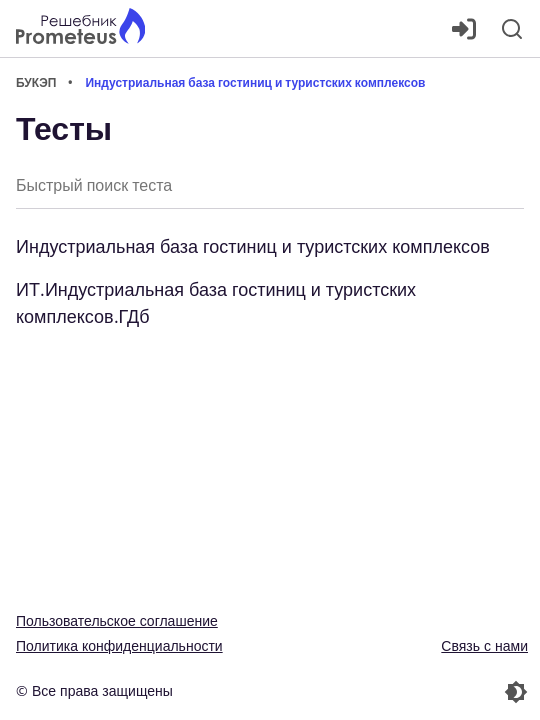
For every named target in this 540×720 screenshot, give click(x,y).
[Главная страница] (80, 28)
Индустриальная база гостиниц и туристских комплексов (253, 246)
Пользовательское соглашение (117, 620)
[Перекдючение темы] (401, 692)
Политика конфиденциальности (119, 645)
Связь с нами (484, 645)
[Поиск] (512, 29)
